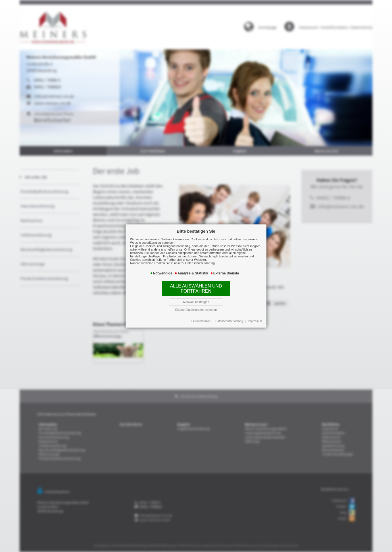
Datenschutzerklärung (228, 319)
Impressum (252, 319)
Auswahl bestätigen (196, 300)
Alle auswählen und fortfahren (196, 288)
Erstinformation (201, 319)
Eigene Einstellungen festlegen (196, 308)
